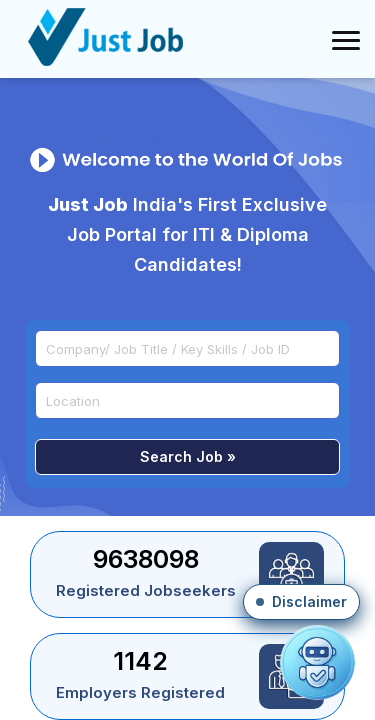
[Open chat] (317, 662)
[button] (301, 602)
